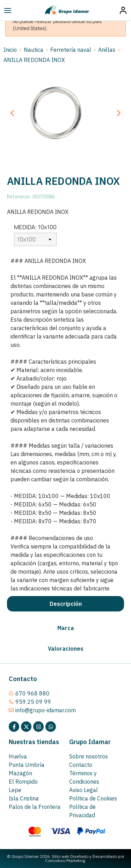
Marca (66, 628)
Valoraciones (66, 649)
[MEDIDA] (35, 239)
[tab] (65, 604)
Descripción (66, 604)
